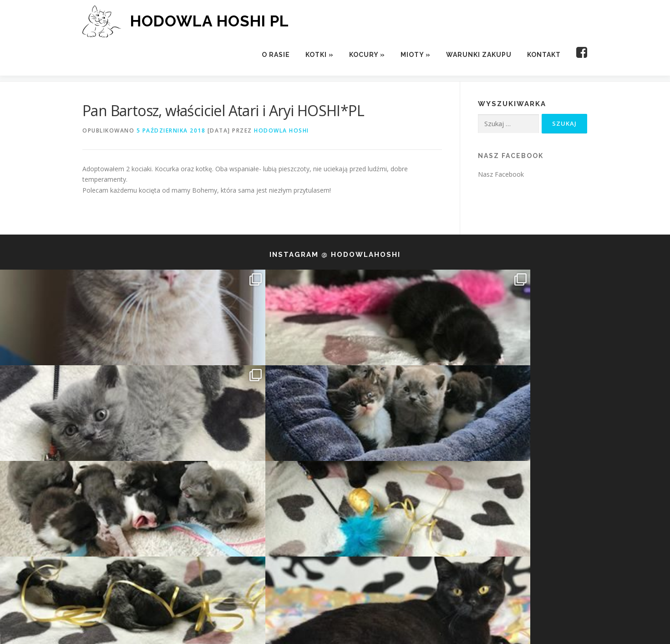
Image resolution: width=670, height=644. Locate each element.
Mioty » (416, 55)
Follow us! (336, 473)
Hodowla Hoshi (282, 130)
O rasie (276, 55)
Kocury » (367, 55)
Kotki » (320, 55)
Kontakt (544, 55)
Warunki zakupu (479, 55)
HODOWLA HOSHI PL (210, 21)
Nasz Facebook (511, 156)
